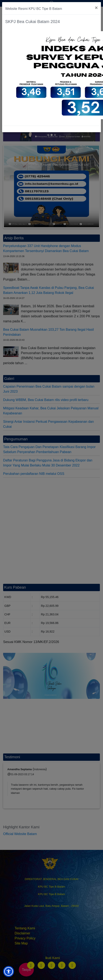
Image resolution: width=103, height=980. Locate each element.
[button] (9, 971)
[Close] (96, 8)
